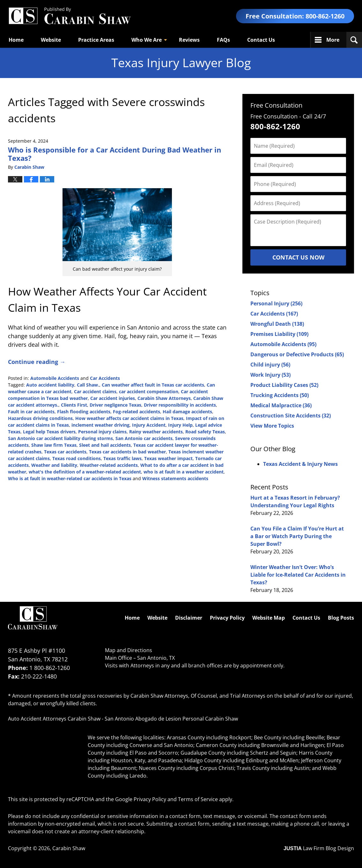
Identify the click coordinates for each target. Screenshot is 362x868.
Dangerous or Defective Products (297, 354)
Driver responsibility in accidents (180, 405)
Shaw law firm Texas (54, 445)
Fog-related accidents (137, 412)
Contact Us (261, 40)
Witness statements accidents (175, 478)
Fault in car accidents (31, 412)
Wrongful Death (277, 324)
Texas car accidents (65, 452)
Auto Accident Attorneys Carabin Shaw (54, 719)
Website (51, 40)
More (333, 40)
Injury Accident (149, 425)
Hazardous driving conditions (40, 418)
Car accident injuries (113, 398)
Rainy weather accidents (156, 432)
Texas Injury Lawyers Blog (70, 16)
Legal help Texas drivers (49, 432)
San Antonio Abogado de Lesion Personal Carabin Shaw (171, 719)
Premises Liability (279, 334)
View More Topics (272, 426)
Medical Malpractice (281, 405)
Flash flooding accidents (84, 412)
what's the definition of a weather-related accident (85, 472)
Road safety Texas (205, 432)
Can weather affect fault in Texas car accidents (153, 385)
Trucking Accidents (280, 395)
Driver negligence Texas (115, 405)
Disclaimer (189, 618)
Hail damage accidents (187, 412)
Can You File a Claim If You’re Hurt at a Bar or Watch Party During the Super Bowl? (297, 536)
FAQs (223, 40)
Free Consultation (276, 105)
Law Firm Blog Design (319, 848)
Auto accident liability (50, 385)
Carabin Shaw (69, 848)
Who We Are (147, 40)
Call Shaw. (88, 385)
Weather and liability (54, 465)
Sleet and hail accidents (105, 445)
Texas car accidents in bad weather (127, 452)
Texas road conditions (77, 458)
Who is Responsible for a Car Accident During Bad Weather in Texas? (115, 154)
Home (16, 40)
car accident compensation (149, 391)
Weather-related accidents (109, 465)
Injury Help (180, 425)
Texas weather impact (168, 458)
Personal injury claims (102, 432)
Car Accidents (105, 378)
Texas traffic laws (122, 458)
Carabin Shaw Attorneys (164, 398)
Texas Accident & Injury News (300, 464)
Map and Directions (129, 650)
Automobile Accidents (55, 378)
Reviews (189, 40)
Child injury (270, 365)
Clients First (74, 405)
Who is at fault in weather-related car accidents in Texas (70, 478)
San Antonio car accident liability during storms (60, 438)
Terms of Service (198, 799)
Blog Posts (341, 618)
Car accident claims (95, 391)
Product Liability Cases (284, 385)
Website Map (269, 618)
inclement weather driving (100, 425)
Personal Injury (276, 303)
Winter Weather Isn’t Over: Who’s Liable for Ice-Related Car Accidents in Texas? (298, 575)
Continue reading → (37, 362)
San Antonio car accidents (144, 438)
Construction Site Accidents (291, 416)
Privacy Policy (227, 618)
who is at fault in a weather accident (184, 472)
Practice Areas (96, 40)
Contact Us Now (298, 257)
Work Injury (270, 375)
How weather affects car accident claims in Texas (129, 418)
